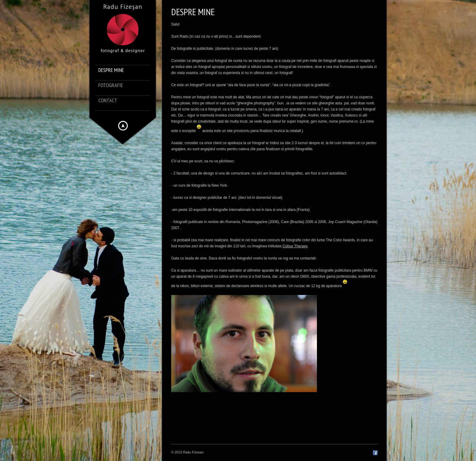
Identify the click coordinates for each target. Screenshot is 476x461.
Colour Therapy (295, 246)
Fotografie (111, 85)
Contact (108, 101)
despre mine (111, 70)
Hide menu (123, 126)
